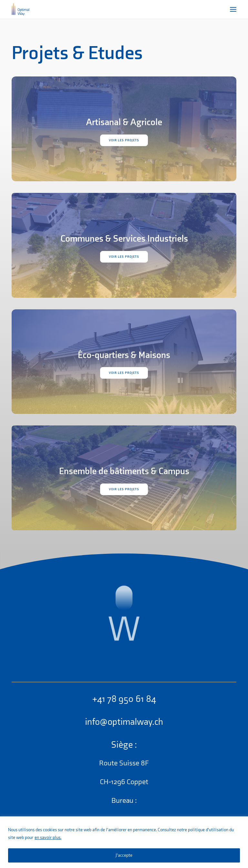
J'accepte (124, 855)
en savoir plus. (48, 838)
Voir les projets (124, 140)
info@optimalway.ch (124, 722)
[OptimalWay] (21, 9)
